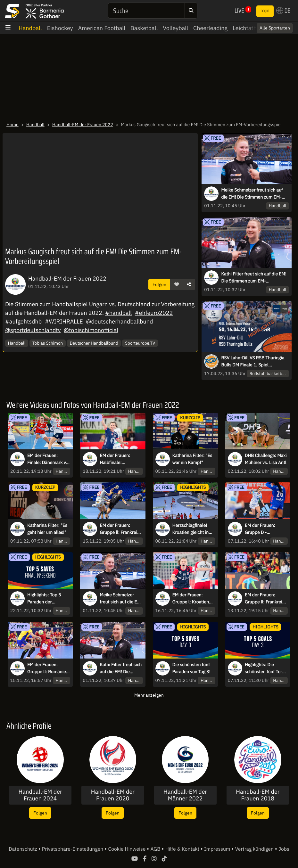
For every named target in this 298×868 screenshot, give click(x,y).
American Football (102, 28)
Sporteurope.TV (140, 343)
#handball (118, 313)
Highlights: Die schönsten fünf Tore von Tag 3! (265, 668)
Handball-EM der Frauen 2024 (40, 795)
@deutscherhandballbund (119, 321)
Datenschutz (23, 849)
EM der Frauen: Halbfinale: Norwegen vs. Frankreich (115, 459)
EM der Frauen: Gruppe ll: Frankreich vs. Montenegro (266, 599)
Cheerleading (210, 28)
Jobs (284, 849)
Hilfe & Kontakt (183, 849)
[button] (177, 284)
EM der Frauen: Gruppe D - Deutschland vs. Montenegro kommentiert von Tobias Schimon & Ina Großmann (263, 529)
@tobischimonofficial (91, 330)
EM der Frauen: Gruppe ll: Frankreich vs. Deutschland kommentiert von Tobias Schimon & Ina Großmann (121, 529)
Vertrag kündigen (255, 849)
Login (265, 11)
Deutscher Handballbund (94, 343)
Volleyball (175, 28)
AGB (156, 849)
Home (12, 125)
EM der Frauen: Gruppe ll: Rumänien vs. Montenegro (48, 668)
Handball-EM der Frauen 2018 (258, 795)
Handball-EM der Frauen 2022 (83, 125)
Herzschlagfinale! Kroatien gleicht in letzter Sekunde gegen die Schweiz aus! (191, 529)
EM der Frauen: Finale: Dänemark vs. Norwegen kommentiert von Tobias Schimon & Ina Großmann (48, 459)
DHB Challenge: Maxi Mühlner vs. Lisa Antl (266, 459)
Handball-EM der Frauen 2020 (113, 795)
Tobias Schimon (48, 343)
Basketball (144, 28)
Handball (30, 28)
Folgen (159, 284)
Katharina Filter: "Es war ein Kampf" (192, 459)
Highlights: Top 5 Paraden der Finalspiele (44, 599)
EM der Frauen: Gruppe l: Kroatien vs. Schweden (191, 599)
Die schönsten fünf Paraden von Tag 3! (191, 668)
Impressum (218, 849)
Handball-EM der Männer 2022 (185, 795)
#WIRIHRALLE (64, 321)
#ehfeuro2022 (154, 313)
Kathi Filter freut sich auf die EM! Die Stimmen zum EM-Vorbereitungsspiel (254, 278)
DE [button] (283, 11)
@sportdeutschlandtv (33, 330)
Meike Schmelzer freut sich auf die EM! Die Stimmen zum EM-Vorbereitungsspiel (252, 194)
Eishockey (60, 28)
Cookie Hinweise (127, 849)
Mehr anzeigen (149, 695)
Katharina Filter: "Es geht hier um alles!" (47, 529)
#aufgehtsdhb (23, 321)
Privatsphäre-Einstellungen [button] (73, 849)
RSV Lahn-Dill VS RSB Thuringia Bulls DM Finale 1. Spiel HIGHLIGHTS (253, 362)
